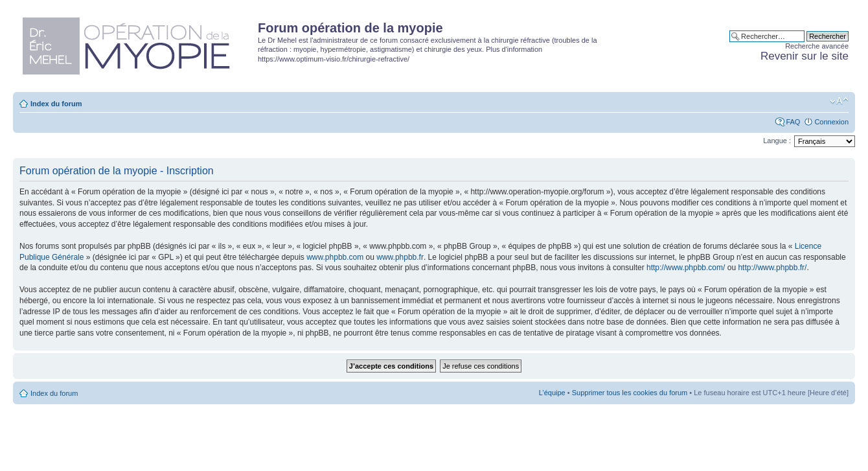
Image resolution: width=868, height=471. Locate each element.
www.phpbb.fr (400, 257)
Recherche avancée (817, 46)
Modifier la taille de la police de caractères (839, 101)
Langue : (777, 141)
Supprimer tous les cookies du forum (630, 393)
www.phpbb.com (335, 257)
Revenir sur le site (805, 56)
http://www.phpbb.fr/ (772, 268)
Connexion (831, 122)
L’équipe (552, 393)
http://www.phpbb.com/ (686, 268)
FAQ (793, 122)
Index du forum (56, 104)
